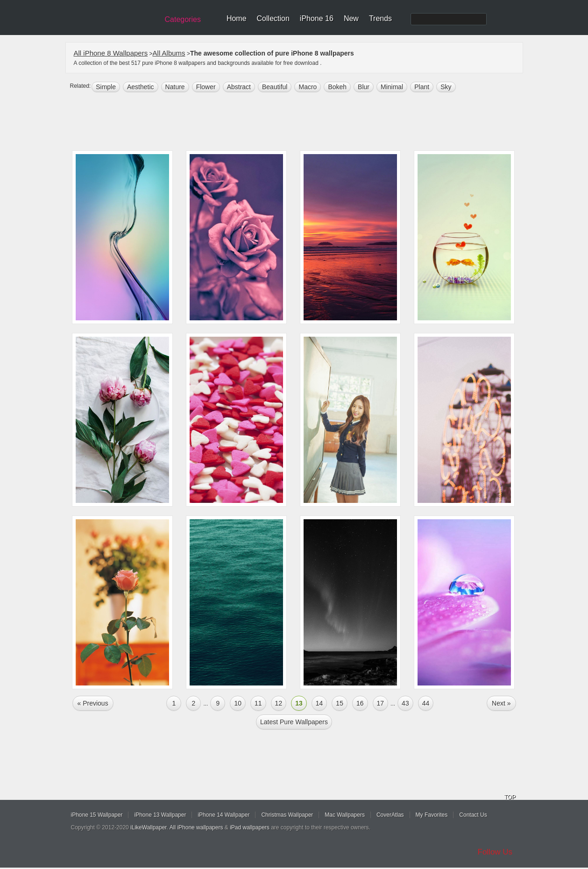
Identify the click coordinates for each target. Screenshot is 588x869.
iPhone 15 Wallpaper (97, 815)
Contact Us (473, 815)
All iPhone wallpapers (196, 827)
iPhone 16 (317, 18)
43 (405, 703)
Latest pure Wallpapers (294, 722)
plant (422, 87)
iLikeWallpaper (149, 827)
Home (237, 18)
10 (238, 703)
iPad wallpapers (250, 827)
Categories (183, 19)
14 (319, 703)
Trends (380, 18)
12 (279, 703)
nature (175, 87)
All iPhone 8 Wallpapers (111, 53)
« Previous (93, 703)
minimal (392, 87)
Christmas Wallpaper (287, 815)
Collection (273, 18)
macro (308, 87)
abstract (239, 87)
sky (446, 87)
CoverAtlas (390, 815)
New (351, 18)
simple (106, 87)
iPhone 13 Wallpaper (160, 815)
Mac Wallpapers (345, 815)
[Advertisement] (300, 122)
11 (258, 703)
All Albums (169, 53)
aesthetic (141, 87)
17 (381, 703)
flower (206, 87)
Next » (501, 703)
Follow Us (495, 852)
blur (364, 87)
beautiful (275, 87)
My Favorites (432, 815)
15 (340, 703)
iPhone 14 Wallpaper (223, 815)
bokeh (337, 87)
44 (426, 703)
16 (360, 703)
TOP (510, 797)
